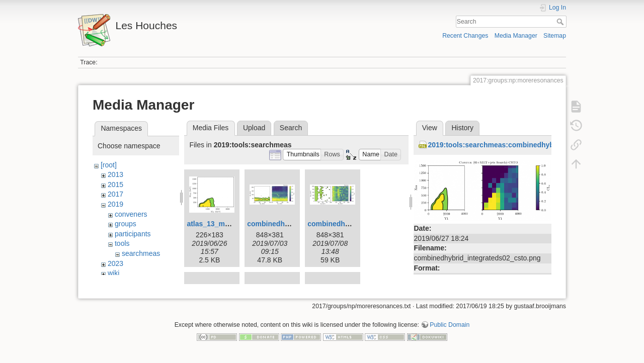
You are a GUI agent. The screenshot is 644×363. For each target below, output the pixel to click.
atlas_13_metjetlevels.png (230, 224)
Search (561, 22)
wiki (113, 273)
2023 (115, 263)
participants (133, 234)
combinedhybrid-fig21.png (352, 224)
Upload (254, 128)
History (462, 128)
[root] (109, 165)
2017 (115, 194)
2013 (115, 174)
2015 (115, 185)
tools (122, 243)
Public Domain (450, 330)
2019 (115, 204)
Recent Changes (465, 36)
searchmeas (141, 253)
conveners (131, 214)
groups (126, 224)
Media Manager (516, 36)
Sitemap (555, 36)
